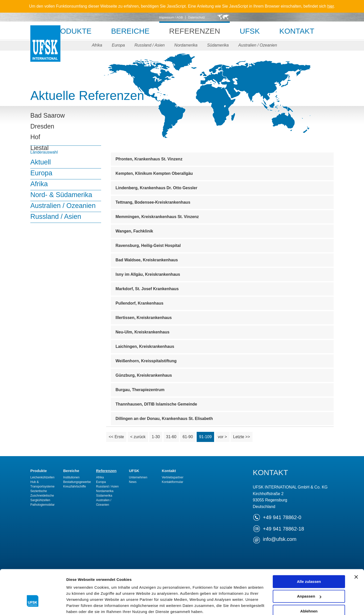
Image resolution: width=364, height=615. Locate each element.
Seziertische (39, 491)
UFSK (45, 49)
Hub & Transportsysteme (42, 484)
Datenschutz (197, 17)
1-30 (156, 437)
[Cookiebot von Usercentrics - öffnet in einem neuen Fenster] (33, 605)
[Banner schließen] (356, 544)
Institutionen (71, 477)
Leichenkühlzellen (42, 477)
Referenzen (195, 31)
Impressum (177, 585)
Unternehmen (138, 477)
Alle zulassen (309, 549)
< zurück (138, 437)
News (133, 482)
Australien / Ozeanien (258, 45)
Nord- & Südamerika (61, 195)
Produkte (69, 31)
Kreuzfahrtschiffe (75, 486)
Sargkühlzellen (40, 500)
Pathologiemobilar (42, 505)
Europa (118, 45)
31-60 (171, 437)
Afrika (96, 45)
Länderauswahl (44, 152)
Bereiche (129, 31)
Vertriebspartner (173, 477)
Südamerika (218, 45)
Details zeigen (79, 605)
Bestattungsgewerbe (77, 482)
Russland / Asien (150, 45)
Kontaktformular (173, 482)
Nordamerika (186, 45)
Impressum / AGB (171, 17)
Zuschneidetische (42, 496)
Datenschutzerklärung (128, 585)
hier (331, 6)
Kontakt (299, 31)
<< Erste (116, 437)
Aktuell (41, 162)
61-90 (188, 437)
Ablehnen (309, 578)
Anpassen (309, 564)
